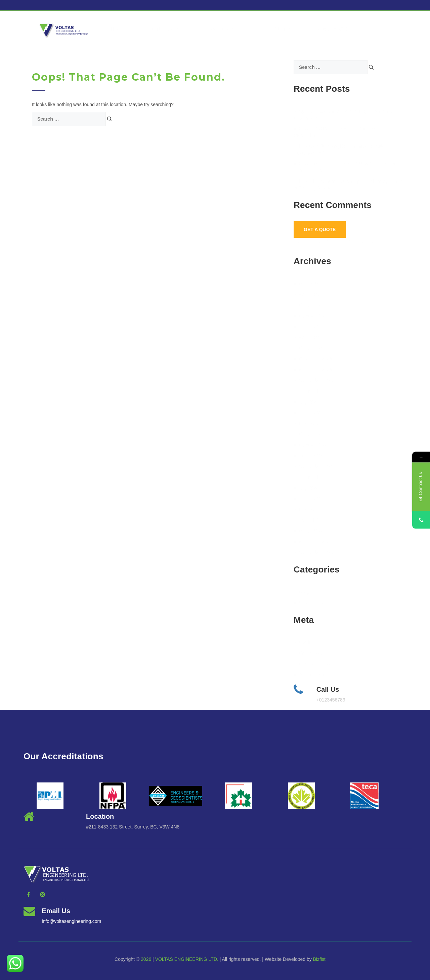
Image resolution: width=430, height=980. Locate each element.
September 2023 (313, 380)
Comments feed (313, 664)
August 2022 (309, 477)
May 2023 (306, 423)
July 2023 (306, 402)
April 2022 (307, 520)
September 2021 (313, 552)
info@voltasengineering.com (71, 921)
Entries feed (309, 653)
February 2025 (311, 316)
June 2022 (307, 499)
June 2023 (307, 413)
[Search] (110, 119)
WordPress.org (312, 675)
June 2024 (307, 327)
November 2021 (313, 542)
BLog (302, 592)
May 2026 (306, 284)
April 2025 (307, 294)
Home (116, 29)
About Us (163, 29)
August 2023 (309, 391)
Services (220, 29)
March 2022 (309, 531)
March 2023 (309, 434)
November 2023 (313, 370)
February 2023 (311, 445)
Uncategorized (311, 603)
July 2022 (306, 488)
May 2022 (306, 509)
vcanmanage (334, 29)
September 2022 (313, 466)
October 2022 (310, 456)
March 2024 (309, 348)
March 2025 (309, 305)
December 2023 (313, 359)
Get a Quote (275, 29)
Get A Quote (320, 229)
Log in (303, 642)
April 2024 (307, 337)
